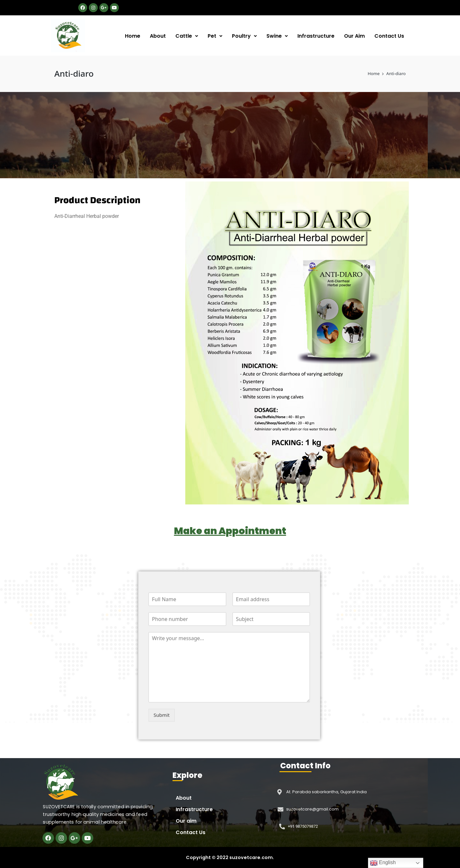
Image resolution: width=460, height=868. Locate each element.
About (158, 36)
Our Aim (354, 36)
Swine (277, 36)
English (383, 863)
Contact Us (389, 36)
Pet (215, 36)
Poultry (244, 36)
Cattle (187, 36)
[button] (187, 36)
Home (133, 36)
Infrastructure (316, 36)
